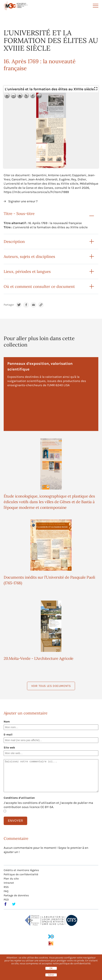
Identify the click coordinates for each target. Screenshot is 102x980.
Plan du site (11, 879)
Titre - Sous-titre (19, 214)
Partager (9, 305)
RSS (6, 887)
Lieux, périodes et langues (27, 272)
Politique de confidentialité (21, 874)
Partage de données (16, 895)
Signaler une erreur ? (23, 201)
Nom (7, 722)
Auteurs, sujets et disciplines (29, 257)
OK (51, 968)
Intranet (9, 883)
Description (14, 242)
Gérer (51, 975)
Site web (9, 748)
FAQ (6, 891)
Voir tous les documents (51, 686)
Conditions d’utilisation (19, 798)
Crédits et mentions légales (21, 870)
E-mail (8, 735)
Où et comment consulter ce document (39, 286)
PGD (6, 900)
